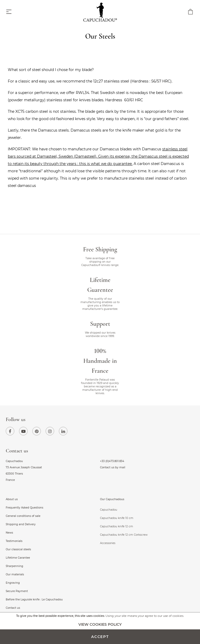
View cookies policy (100, 624)
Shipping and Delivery (21, 524)
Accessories (108, 543)
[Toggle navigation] (9, 12)
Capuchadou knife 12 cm (117, 526)
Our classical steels (18, 549)
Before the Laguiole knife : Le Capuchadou (34, 599)
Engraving (13, 583)
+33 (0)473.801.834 (112, 461)
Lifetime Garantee (18, 558)
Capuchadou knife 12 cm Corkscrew (124, 535)
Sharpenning (14, 566)
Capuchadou (109, 510)
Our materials (15, 574)
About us (12, 499)
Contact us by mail (113, 467)
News (9, 533)
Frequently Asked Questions (24, 508)
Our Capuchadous (112, 499)
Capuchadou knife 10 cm (117, 518)
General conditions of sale (23, 516)
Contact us (13, 608)
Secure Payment (17, 591)
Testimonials (14, 541)
